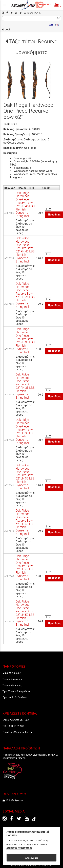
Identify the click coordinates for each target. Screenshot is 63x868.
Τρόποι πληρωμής (12, 685)
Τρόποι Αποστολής (13, 679)
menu (5, 5)
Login (7, 30)
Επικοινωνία (32, 13)
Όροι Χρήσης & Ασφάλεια (16, 691)
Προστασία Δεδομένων (15, 697)
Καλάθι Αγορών (13, 800)
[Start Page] (32, 5)
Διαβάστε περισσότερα (19, 848)
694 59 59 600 (17, 726)
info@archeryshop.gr (21, 732)
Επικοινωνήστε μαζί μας (16, 720)
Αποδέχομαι (31, 858)
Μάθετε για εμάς (12, 673)
